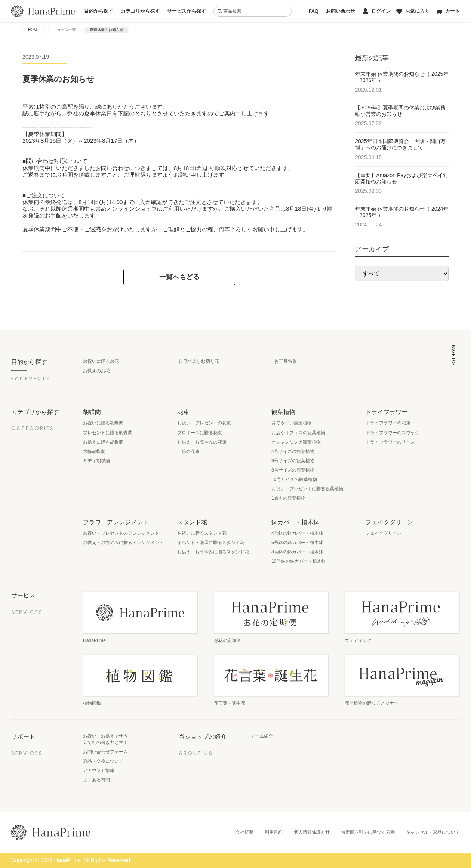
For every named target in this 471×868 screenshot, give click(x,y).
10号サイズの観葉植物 (294, 479)
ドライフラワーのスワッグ (392, 433)
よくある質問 (96, 780)
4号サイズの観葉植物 (293, 451)
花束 (183, 412)
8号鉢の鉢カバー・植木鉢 (297, 552)
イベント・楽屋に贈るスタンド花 (211, 543)
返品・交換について (103, 761)
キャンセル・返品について (433, 832)
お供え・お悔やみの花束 (202, 442)
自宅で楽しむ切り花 (199, 361)
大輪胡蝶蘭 (94, 451)
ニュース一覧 (65, 30)
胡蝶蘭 (92, 412)
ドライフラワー (387, 412)
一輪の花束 (188, 451)
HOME (34, 30)
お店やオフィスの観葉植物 (298, 433)
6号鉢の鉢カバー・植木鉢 (297, 543)
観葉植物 (283, 412)
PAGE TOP (453, 355)
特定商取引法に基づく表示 (368, 832)
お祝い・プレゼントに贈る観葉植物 (307, 489)
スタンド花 (192, 522)
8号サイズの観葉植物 (293, 470)
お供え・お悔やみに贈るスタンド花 (213, 552)
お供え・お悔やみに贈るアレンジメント (123, 543)
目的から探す (99, 11)
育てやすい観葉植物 (292, 423)
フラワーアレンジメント (116, 522)
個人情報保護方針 (312, 832)
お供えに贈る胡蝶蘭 (103, 442)
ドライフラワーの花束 (388, 423)
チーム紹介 (262, 736)
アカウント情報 (99, 770)
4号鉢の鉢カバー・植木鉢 (297, 533)
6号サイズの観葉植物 (293, 461)
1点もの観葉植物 (288, 498)
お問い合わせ (341, 11)
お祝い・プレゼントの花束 (204, 423)
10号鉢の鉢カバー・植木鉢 (299, 561)
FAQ (314, 11)
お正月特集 (286, 361)
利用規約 (274, 832)
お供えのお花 (96, 371)
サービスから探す (187, 11)
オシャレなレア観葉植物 (296, 442)
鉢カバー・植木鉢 (295, 522)
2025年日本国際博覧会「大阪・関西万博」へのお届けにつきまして (400, 144)
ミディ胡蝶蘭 (96, 461)
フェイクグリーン (390, 522)
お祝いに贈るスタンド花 (202, 533)
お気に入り (413, 11)
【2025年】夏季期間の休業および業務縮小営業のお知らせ (400, 111)
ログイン (377, 11)
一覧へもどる (179, 277)
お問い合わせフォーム (105, 752)
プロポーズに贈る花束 (200, 433)
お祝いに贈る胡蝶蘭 (103, 423)
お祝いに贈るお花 (101, 361)
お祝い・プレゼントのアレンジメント (121, 533)
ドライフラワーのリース (390, 442)
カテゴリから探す (140, 11)
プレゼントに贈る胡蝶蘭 (108, 433)
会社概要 (244, 832)
